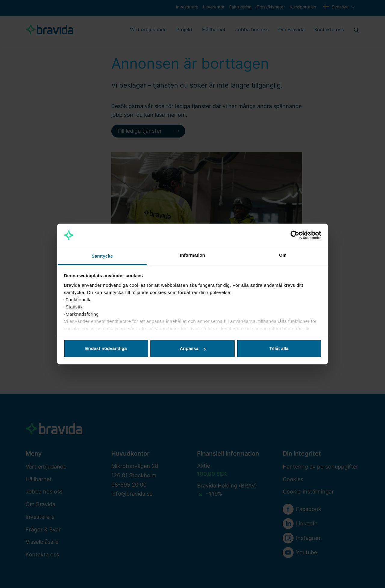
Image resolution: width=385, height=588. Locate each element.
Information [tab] (192, 255)
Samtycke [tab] (102, 256)
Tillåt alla (279, 348)
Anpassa (193, 348)
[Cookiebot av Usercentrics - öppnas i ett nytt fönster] (295, 235)
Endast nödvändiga (106, 348)
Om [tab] (283, 255)
